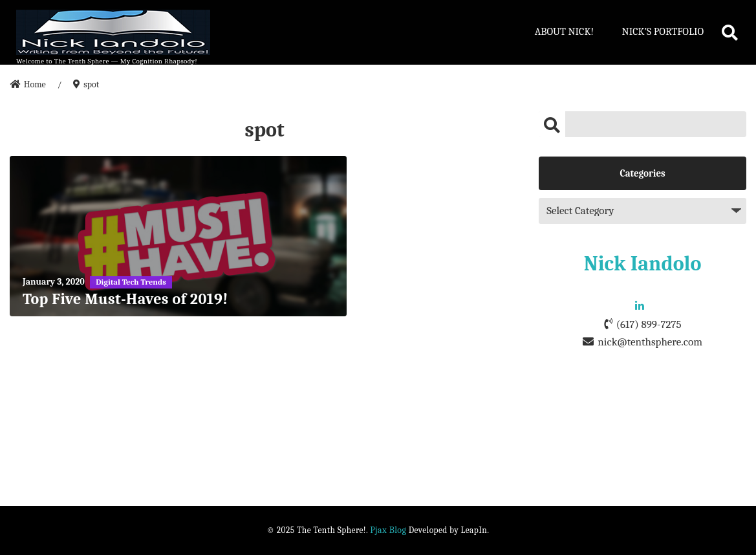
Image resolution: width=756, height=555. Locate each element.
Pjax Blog (388, 530)
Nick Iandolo (643, 264)
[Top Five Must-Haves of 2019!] (178, 236)
